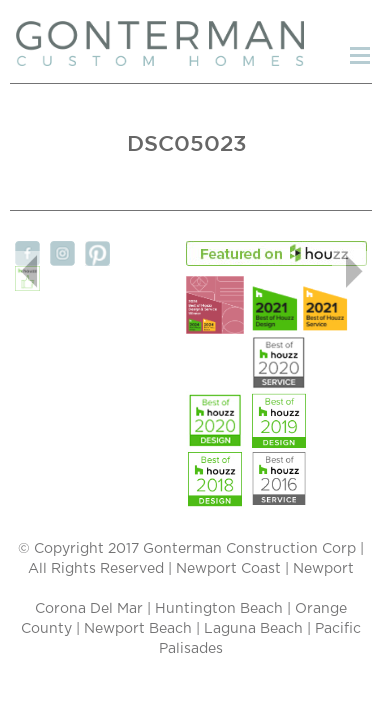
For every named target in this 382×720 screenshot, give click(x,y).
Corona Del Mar (89, 609)
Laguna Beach (253, 629)
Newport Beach (138, 629)
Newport (323, 569)
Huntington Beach (219, 609)
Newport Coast (228, 569)
